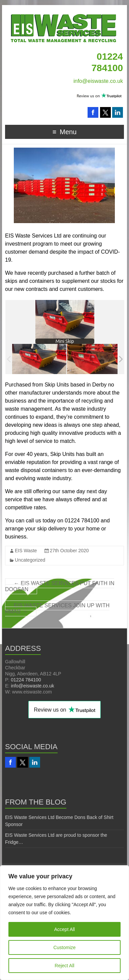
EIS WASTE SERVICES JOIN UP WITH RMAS (57, 608)
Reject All (64, 966)
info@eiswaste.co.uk (98, 81)
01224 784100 (26, 680)
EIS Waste (26, 551)
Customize (64, 947)
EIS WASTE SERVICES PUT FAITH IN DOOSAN (60, 586)
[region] (64, 923)
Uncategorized (30, 560)
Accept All (64, 929)
